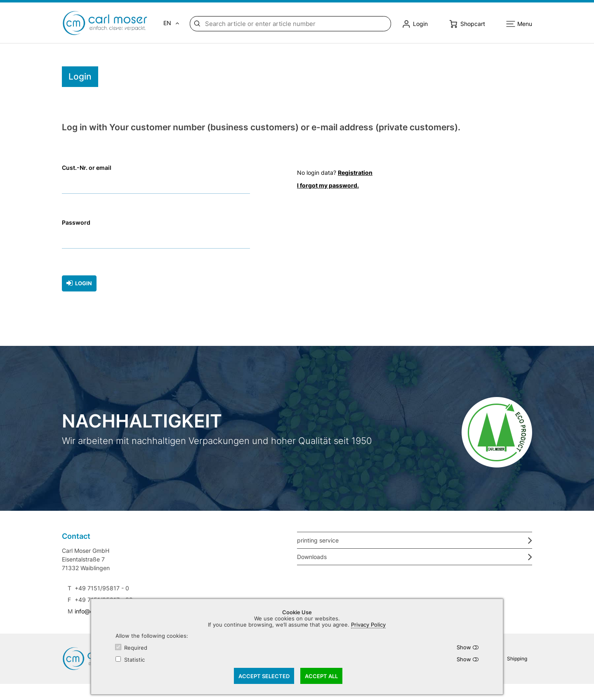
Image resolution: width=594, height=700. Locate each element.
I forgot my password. (328, 185)
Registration (355, 173)
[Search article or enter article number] (296, 24)
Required (136, 648)
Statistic (134, 660)
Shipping (517, 658)
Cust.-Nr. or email (87, 168)
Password (76, 223)
